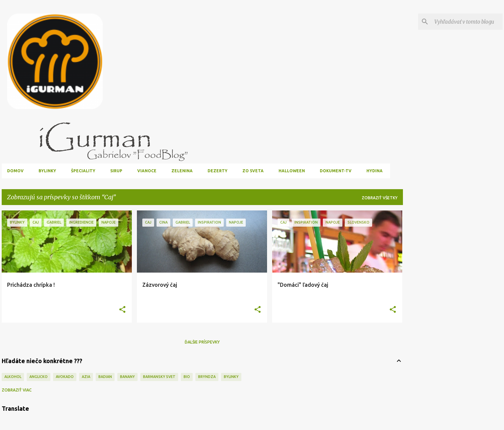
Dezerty (218, 171)
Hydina (375, 171)
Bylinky (47, 171)
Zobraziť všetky (380, 198)
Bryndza (207, 377)
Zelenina (182, 171)
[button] (122, 310)
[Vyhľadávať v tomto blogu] (467, 22)
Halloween (292, 171)
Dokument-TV (336, 171)
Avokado (65, 377)
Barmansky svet (159, 377)
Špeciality (83, 171)
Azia (86, 377)
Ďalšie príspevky (202, 342)
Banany (127, 377)
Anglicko (39, 377)
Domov (15, 171)
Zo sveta (253, 171)
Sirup (116, 171)
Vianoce (147, 171)
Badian (105, 377)
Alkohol (13, 377)
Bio (187, 377)
